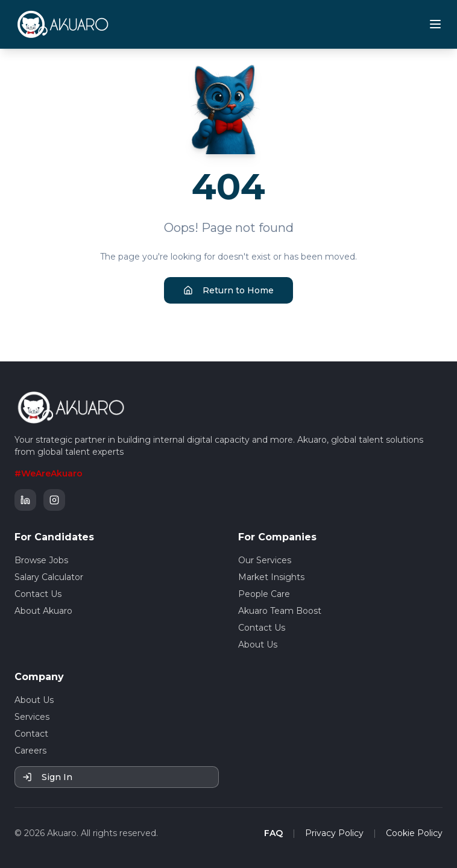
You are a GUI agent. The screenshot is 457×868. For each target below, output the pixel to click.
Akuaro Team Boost (280, 611)
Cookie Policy (414, 833)
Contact (31, 734)
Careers (30, 751)
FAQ (273, 833)
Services (32, 717)
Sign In (47, 777)
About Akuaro (43, 611)
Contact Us (38, 594)
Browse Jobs (41, 560)
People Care (264, 594)
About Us (258, 645)
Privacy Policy (334, 833)
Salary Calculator (49, 577)
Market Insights (271, 577)
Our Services (265, 560)
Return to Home (228, 290)
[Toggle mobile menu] (435, 24)
